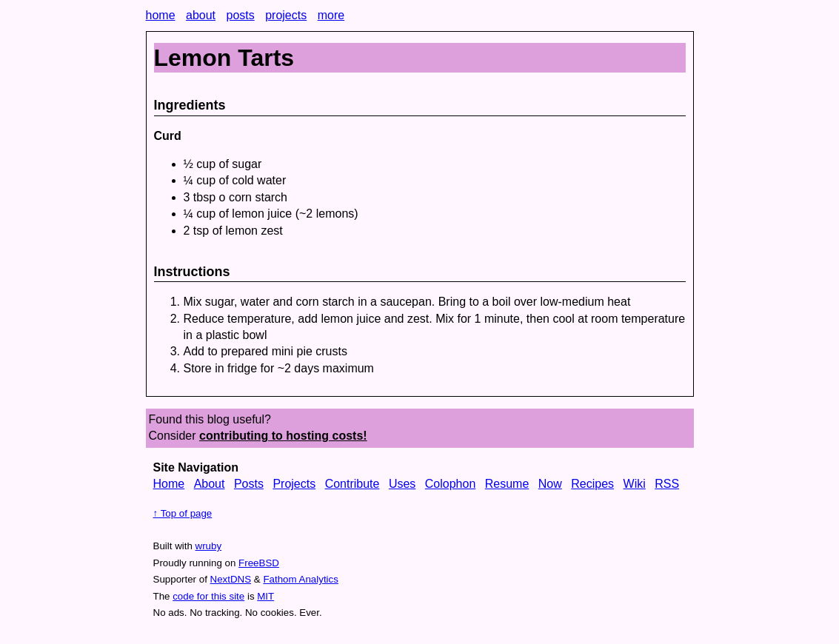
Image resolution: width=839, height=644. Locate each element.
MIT (265, 596)
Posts (249, 484)
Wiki (635, 484)
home (161, 15)
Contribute (352, 484)
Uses (402, 484)
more (331, 15)
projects (286, 15)
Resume (507, 484)
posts (240, 15)
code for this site (208, 596)
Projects (294, 484)
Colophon (451, 484)
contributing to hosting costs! (283, 436)
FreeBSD (259, 563)
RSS (667, 484)
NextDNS (231, 579)
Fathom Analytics (300, 579)
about (201, 15)
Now (550, 484)
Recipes (592, 484)
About (210, 484)
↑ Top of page (183, 513)
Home (169, 484)
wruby (209, 546)
